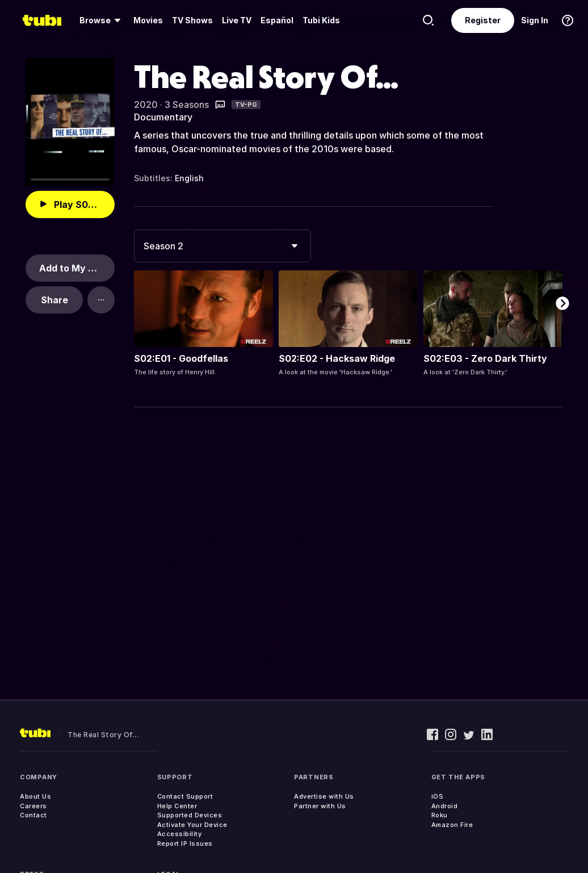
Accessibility (180, 834)
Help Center (177, 806)
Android (445, 806)
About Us (35, 796)
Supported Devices (190, 815)
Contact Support (185, 796)
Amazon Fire (452, 825)
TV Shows (192, 20)
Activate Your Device (192, 825)
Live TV (237, 20)
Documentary (163, 117)
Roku (440, 815)
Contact (33, 815)
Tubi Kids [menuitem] (321, 20)
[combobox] (222, 246)
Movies (148, 20)
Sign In (535, 20)
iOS (438, 796)
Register (483, 20)
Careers (33, 806)
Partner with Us (320, 806)
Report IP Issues (185, 843)
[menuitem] (102, 20)
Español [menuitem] (277, 20)
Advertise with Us (324, 796)
